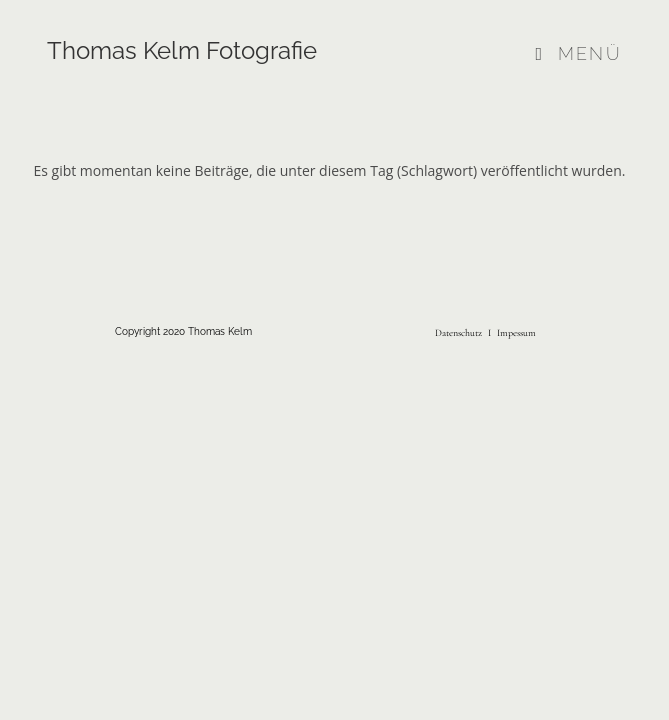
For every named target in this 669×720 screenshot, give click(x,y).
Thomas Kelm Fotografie (182, 50)
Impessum (515, 333)
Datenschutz (458, 333)
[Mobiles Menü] (579, 53)
